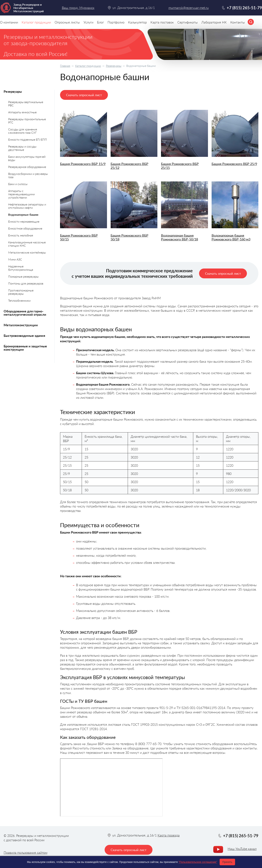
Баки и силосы (18, 184)
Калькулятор (137, 22)
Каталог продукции (88, 66)
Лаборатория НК (214, 22)
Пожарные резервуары (23, 276)
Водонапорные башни (23, 214)
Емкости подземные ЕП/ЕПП (28, 139)
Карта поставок (162, 22)
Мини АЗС (15, 259)
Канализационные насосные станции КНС (27, 244)
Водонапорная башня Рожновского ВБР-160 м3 (231, 237)
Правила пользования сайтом (25, 853)
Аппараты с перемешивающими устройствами (21, 194)
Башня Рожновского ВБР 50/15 (79, 237)
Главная (65, 66)
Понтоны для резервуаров (26, 283)
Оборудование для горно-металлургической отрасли (25, 313)
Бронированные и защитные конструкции (25, 348)
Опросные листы (67, 22)
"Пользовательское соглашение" (198, 862)
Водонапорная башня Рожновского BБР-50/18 (179, 237)
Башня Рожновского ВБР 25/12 (129, 166)
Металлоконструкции (21, 325)
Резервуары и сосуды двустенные (22, 148)
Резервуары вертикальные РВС (26, 104)
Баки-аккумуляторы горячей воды (27, 158)
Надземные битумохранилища (21, 268)
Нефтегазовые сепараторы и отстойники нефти (27, 206)
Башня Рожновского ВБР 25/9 (234, 164)
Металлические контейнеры (27, 252)
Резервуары (114, 66)
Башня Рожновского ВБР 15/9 (83, 164)
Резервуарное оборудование (27, 167)
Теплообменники (19, 300)
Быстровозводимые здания (24, 336)
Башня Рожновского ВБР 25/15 (180, 166)
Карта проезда (169, 835)
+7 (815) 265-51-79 (244, 8)
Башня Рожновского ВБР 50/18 (129, 237)
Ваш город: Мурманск (78, 8)
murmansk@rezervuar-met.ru (189, 8)
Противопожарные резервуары (21, 292)
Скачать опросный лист (84, 95)
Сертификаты (188, 22)
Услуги (88, 22)
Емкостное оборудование (25, 228)
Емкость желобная (21, 235)
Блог (100, 22)
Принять (227, 862)
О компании (9, 22)
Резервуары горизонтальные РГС (27, 121)
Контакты (238, 22)
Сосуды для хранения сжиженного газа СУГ (23, 131)
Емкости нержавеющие (24, 221)
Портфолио (116, 22)
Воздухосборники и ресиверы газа (28, 175)
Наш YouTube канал (242, 849)
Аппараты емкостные (22, 112)
